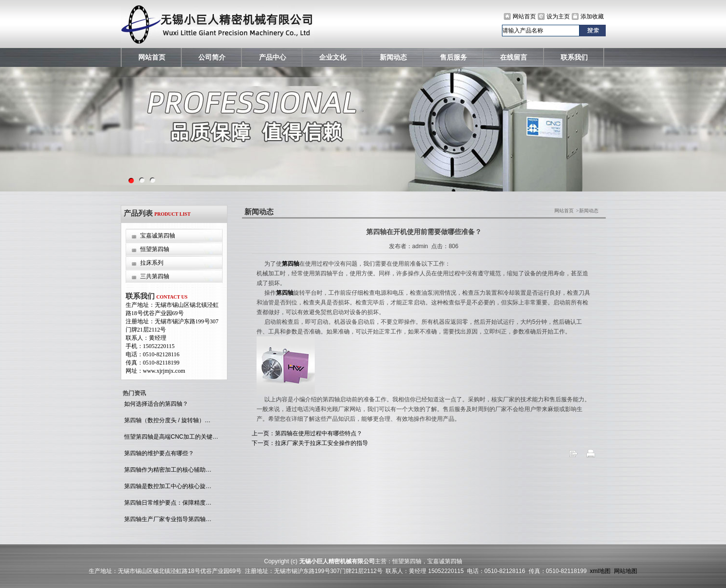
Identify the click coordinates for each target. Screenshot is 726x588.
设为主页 (558, 16)
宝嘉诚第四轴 (158, 236)
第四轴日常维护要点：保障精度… (167, 503)
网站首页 (524, 16)
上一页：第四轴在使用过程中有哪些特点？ (307, 433)
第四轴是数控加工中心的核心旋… (167, 486)
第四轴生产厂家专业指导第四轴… (167, 519)
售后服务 (453, 57)
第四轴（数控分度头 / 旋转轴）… (167, 420)
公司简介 (212, 57)
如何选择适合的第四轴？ (155, 404)
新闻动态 (393, 57)
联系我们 (574, 57)
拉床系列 (152, 263)
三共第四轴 (155, 276)
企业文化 (333, 57)
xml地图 (600, 571)
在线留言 (514, 57)
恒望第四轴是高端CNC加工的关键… (170, 437)
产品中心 (273, 57)
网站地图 (626, 571)
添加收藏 (592, 16)
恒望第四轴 (155, 249)
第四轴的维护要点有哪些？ (158, 453)
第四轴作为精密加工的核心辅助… (167, 470)
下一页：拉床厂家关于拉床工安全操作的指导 (310, 443)
